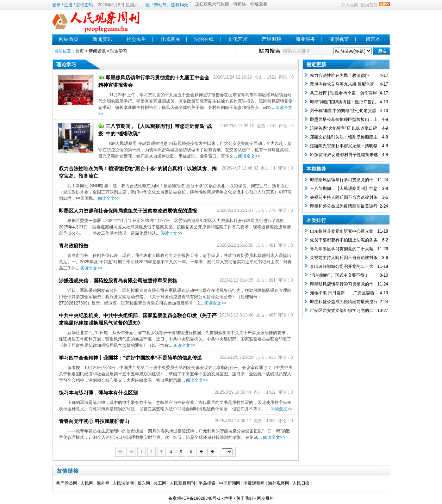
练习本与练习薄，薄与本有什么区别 (98, 393)
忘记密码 (85, 5)
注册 (68, 5)
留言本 (373, 39)
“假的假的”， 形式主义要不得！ (339, 275)
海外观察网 (279, 483)
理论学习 (119, 51)
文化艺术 (238, 39)
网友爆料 (266, 498)
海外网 (103, 483)
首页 (80, 51)
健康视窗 (339, 39)
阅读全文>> (249, 156)
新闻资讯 (102, 39)
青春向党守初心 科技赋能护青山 (94, 421)
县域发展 (170, 39)
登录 (56, 5)
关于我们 (245, 498)
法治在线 (204, 39)
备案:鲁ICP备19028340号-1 (194, 498)
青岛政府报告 (74, 246)
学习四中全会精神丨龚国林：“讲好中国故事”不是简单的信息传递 (130, 358)
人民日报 (301, 483)
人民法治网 (123, 483)
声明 (228, 498)
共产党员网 (67, 483)
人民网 (87, 483)
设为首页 (369, 5)
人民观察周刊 (182, 483)
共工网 (160, 483)
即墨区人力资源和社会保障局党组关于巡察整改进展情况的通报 (128, 211)
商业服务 (305, 39)
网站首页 (69, 39)
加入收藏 (350, 5)
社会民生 (136, 39)
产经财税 (272, 39)
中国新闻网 (230, 483)
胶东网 (144, 483)
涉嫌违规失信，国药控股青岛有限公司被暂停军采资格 (118, 281)
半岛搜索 (207, 483)
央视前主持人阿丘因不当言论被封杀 (344, 197)
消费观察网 (254, 483)
